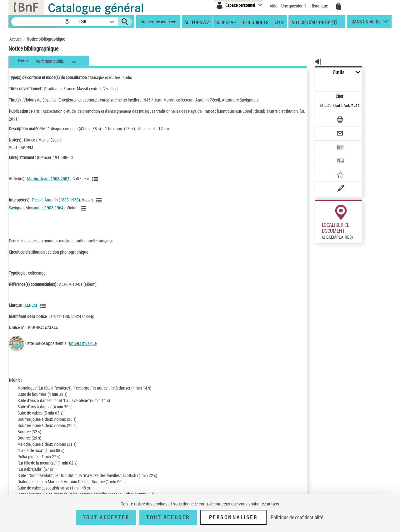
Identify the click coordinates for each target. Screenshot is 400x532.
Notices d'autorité (310, 22)
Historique (320, 6)
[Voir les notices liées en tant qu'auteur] (96, 179)
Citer (313, 82)
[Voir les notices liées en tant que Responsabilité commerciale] (44, 306)
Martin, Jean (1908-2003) (49, 179)
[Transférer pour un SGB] (325, 142)
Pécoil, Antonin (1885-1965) (56, 200)
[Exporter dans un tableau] (327, 130)
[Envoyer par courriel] (322, 118)
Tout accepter (106, 517)
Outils (308, 72)
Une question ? (294, 6)
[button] (67, 22)
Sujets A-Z (226, 22)
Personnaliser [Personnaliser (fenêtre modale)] (233, 517)
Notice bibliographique (46, 39)
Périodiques (256, 22)
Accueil (15, 39)
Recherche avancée (158, 22)
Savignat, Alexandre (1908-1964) (37, 208)
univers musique (83, 343)
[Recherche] (37, 22)
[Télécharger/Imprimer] (324, 106)
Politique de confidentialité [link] (297, 517)
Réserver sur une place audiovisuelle (320, 256)
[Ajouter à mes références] (326, 155)
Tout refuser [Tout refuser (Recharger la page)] (168, 517)
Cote (280, 22)
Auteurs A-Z (197, 22)
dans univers (366, 23)
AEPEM (31, 305)
